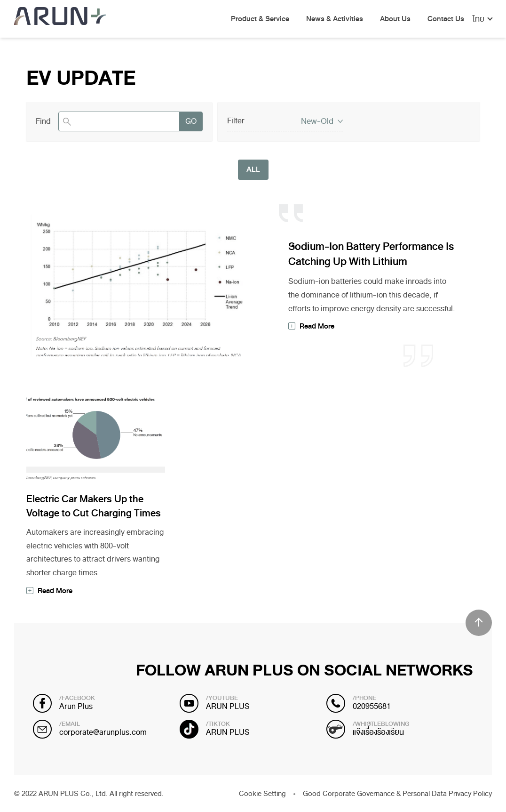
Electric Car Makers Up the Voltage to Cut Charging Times (94, 506)
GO (191, 121)
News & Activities (335, 19)
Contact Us (446, 19)
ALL (253, 169)
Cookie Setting (262, 794)
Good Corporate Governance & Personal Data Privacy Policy (397, 794)
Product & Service (260, 19)
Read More (317, 326)
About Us (395, 19)
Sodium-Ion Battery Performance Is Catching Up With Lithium (371, 254)
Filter (236, 121)
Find (43, 121)
